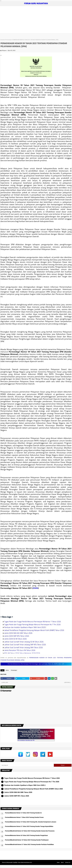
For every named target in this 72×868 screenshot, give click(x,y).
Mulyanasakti (10, 862)
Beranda (2, 40)
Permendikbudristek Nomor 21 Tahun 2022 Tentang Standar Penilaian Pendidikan (29, 844)
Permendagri (8, 40)
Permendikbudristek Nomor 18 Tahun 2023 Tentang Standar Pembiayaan (27, 840)
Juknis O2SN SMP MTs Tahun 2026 (17, 636)
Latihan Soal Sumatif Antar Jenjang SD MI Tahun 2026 (24, 642)
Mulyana (4, 50)
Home (58, 862)
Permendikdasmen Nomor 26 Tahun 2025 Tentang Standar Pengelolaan (26, 835)
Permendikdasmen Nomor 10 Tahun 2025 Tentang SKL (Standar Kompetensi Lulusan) (31, 822)
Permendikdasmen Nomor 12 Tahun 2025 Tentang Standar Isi (23, 813)
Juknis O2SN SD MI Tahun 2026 (15, 639)
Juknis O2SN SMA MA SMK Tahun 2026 (18, 633)
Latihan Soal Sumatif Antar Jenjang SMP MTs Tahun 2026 (25, 645)
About (62, 862)
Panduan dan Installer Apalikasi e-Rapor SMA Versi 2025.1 (25, 627)
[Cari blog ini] (27, 765)
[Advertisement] (36, 20)
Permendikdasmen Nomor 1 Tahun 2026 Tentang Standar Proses (24, 817)
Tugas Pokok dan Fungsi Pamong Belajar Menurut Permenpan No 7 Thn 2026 (32, 625)
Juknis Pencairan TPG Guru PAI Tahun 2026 (20, 650)
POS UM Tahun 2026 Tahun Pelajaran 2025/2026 (22, 653)
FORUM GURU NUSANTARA (36, 4)
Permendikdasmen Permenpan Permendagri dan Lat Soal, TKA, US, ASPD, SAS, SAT (36, 664)
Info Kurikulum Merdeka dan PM (26, 740)
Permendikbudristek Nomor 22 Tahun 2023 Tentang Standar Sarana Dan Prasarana (30, 831)
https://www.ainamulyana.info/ (25, 862)
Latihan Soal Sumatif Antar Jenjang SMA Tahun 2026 (23, 648)
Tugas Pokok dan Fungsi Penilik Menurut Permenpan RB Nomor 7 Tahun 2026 (32, 622)
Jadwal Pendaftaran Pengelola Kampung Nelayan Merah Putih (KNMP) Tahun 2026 (34, 630)
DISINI (35, 588)
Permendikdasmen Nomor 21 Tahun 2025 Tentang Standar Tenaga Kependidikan (29, 826)
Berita (7, 670)
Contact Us (68, 862)
